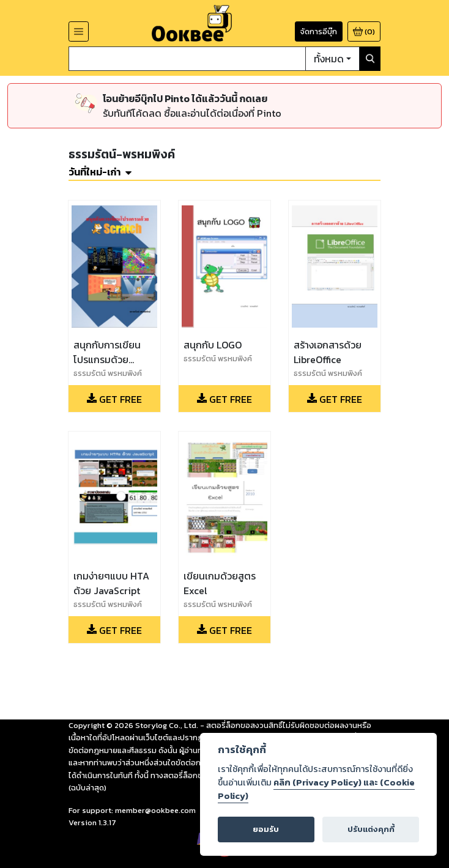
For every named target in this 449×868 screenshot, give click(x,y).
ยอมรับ (266, 829)
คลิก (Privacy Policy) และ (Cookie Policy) (316, 789)
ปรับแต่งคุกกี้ (371, 829)
